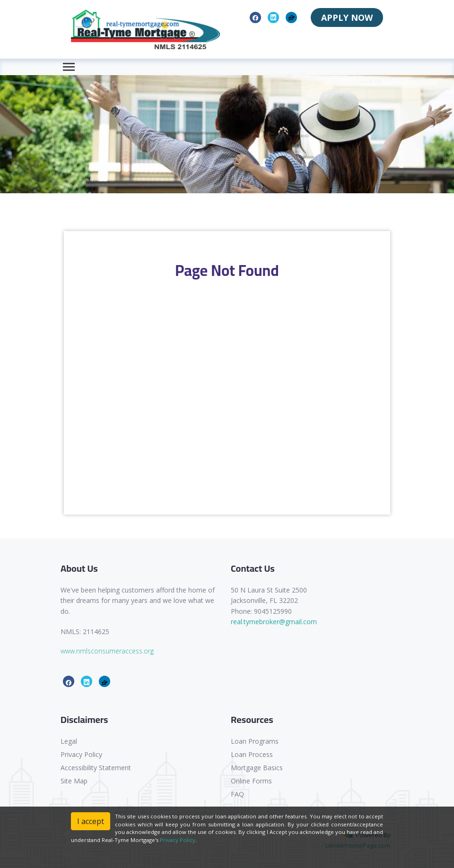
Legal (69, 741)
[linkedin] (273, 17)
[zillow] (292, 17)
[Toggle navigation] (69, 67)
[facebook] (255, 17)
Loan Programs (255, 741)
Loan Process (252, 754)
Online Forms (251, 781)
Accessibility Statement (96, 768)
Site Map (74, 781)
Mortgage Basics (257, 768)
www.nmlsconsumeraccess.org (107, 651)
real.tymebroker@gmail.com (274, 622)
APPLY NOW (347, 17)
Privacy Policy (81, 754)
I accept (91, 821)
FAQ (237, 794)
